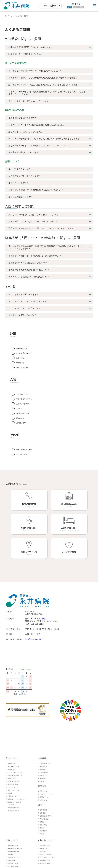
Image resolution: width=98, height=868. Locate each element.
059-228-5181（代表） (42, 606)
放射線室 (43, 784)
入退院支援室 (45, 790)
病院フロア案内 (14, 834)
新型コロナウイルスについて (19, 770)
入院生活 (11, 825)
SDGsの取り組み (14, 781)
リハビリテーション (47, 765)
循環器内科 (44, 737)
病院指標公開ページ (47, 834)
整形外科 (43, 749)
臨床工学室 (44, 796)
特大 (81, 7)
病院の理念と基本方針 (48, 825)
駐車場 (10, 764)
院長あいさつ (45, 819)
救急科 (42, 752)
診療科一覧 (12, 734)
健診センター (45, 771)
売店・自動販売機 (15, 752)
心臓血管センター (46, 734)
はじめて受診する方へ (16, 743)
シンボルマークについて (49, 828)
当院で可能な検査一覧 (16, 746)
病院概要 (43, 822)
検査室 (42, 799)
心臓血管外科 (45, 743)
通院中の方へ (13, 740)
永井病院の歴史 (46, 831)
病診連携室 (44, 802)
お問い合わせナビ (15, 767)
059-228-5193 (54, 609)
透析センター (45, 762)
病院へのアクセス (15, 761)
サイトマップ (13, 758)
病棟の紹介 (12, 831)
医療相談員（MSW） (48, 787)
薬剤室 (42, 793)
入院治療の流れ (14, 816)
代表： (28, 606)
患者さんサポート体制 (16, 840)
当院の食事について (15, 828)
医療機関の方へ (14, 755)
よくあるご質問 (14, 843)
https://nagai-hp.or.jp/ (35, 627)
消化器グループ (46, 746)
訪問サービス (45, 768)
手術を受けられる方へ (16, 819)
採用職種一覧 (13, 855)
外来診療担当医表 (15, 737)
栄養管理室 (44, 781)
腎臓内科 (43, 740)
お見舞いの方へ (14, 837)
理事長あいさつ (46, 816)
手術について (13, 749)
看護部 (42, 805)
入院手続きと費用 (15, 822)
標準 (69, 7)
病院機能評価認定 (15, 778)
